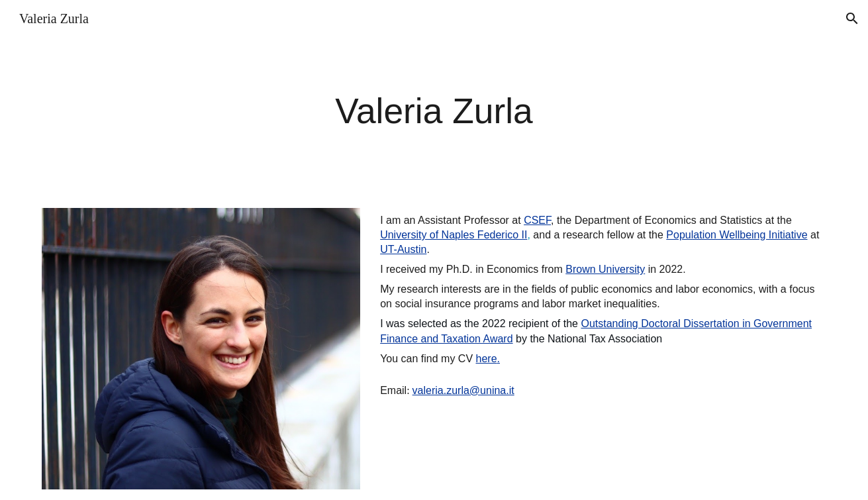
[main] (434, 111)
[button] (852, 19)
